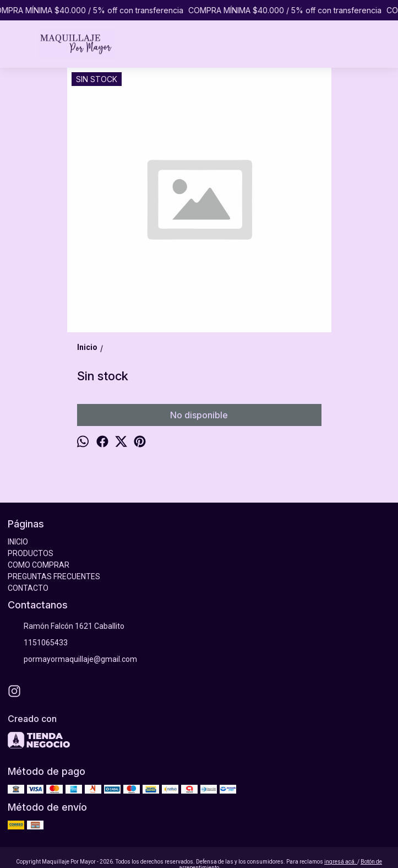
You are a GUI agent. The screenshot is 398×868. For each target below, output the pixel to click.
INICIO (18, 542)
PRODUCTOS (31, 553)
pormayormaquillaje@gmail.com (72, 660)
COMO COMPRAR (39, 565)
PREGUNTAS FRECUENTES (54, 576)
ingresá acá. (341, 862)
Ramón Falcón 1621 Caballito (66, 627)
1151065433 (38, 643)
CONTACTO (28, 588)
